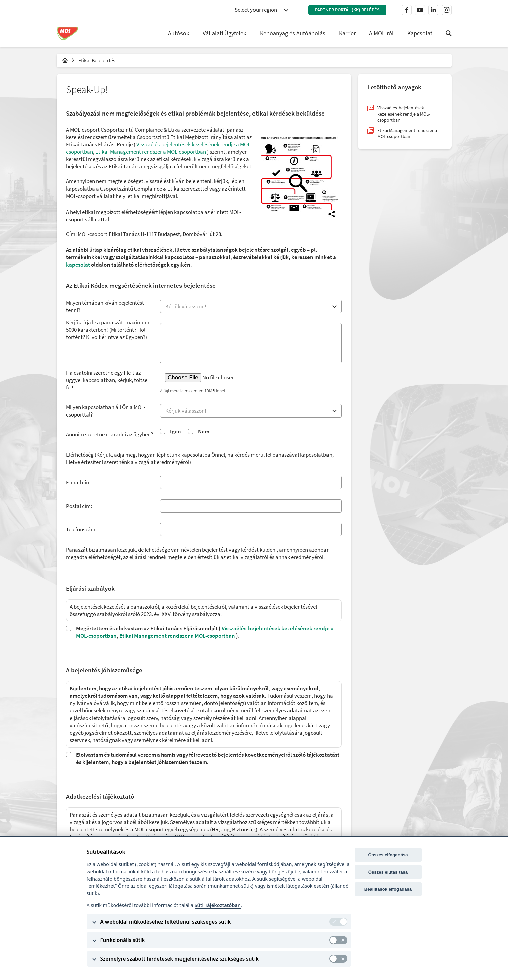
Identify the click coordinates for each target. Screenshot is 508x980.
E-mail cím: (80, 483)
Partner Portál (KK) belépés (347, 10)
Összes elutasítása (388, 872)
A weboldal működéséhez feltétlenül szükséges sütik (166, 922)
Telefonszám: (82, 530)
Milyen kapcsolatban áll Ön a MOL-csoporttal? (106, 411)
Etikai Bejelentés (97, 60)
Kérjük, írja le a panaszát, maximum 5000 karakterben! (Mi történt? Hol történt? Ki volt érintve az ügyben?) (108, 330)
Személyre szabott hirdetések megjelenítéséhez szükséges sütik (179, 959)
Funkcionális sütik (123, 940)
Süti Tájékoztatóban (218, 905)
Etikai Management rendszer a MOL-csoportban (178, 636)
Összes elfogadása (388, 855)
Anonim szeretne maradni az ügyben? (110, 435)
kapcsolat (79, 265)
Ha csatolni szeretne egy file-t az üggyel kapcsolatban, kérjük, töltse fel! (107, 380)
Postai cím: (80, 507)
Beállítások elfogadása (388, 889)
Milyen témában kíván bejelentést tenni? (106, 307)
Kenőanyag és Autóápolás (293, 33)
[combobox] (262, 10)
